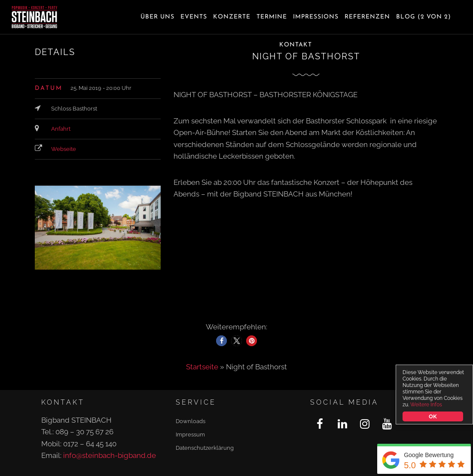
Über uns (157, 17)
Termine (272, 17)
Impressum (190, 435)
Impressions (316, 17)
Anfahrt (61, 129)
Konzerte (232, 17)
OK (433, 416)
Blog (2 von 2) (424, 17)
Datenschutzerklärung (205, 448)
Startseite (202, 367)
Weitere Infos (426, 405)
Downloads (191, 421)
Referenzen (367, 17)
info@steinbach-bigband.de (110, 455)
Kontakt (296, 45)
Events (194, 17)
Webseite (64, 149)
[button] (221, 341)
